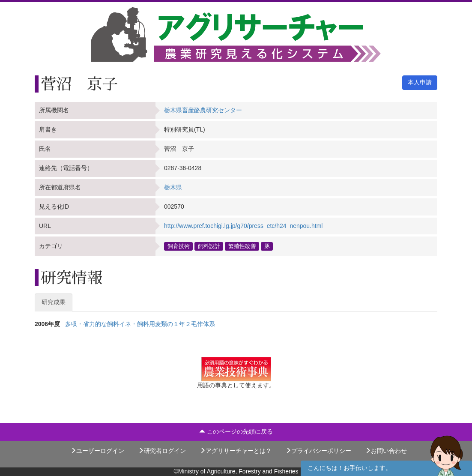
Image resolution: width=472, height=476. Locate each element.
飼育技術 (179, 246)
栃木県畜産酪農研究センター (203, 110)
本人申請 (420, 82)
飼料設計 (209, 246)
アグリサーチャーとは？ (236, 451)
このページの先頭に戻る (236, 431)
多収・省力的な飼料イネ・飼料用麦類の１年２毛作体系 (140, 324)
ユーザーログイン (97, 451)
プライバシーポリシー (318, 451)
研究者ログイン (162, 451)
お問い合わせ (386, 451)
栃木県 (173, 187)
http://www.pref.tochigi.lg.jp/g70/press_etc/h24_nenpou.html (243, 226)
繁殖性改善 (242, 246)
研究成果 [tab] (54, 302)
